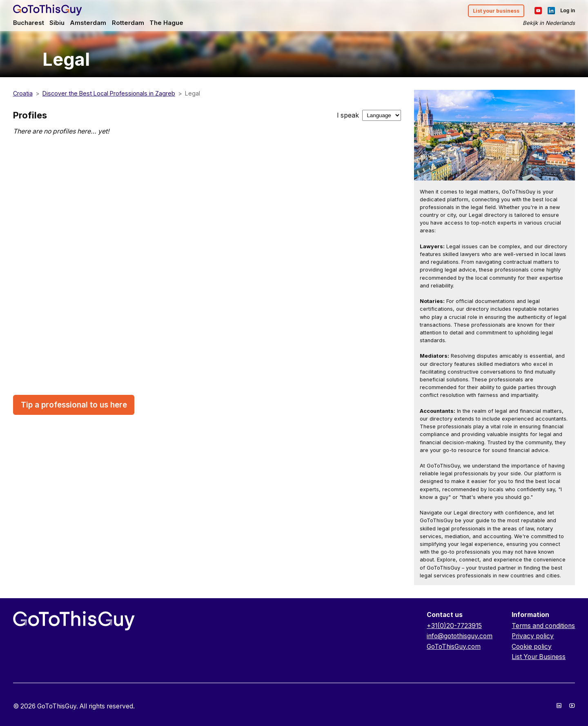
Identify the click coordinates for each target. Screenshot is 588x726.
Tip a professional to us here (74, 405)
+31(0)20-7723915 (454, 626)
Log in (568, 11)
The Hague (166, 23)
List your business (496, 11)
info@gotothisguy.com (460, 636)
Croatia (23, 93)
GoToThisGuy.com (454, 647)
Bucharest (29, 23)
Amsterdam (88, 23)
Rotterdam (128, 23)
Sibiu (57, 23)
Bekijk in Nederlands (549, 23)
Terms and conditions (543, 626)
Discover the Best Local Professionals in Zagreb (109, 93)
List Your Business (539, 657)
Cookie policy (532, 647)
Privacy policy (533, 636)
